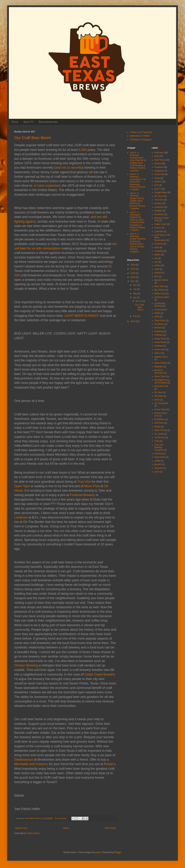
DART (157, 313)
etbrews (158, 163)
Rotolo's (158, 182)
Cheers (158, 228)
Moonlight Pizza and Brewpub (162, 381)
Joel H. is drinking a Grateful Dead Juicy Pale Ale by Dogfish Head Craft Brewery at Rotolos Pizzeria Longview (138, 162)
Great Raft (159, 174)
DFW (157, 317)
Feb (135, 316)
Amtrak (158, 273)
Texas (157, 178)
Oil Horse (159, 196)
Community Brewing (160, 305)
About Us (28, 122)
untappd (158, 211)
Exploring (159, 331)
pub (156, 262)
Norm (157, 400)
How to (158, 353)
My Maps (159, 396)
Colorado (159, 231)
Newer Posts (21, 828)
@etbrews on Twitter (140, 136)
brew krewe (160, 457)
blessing (158, 453)
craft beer (159, 153)
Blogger (118, 852)
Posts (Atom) (33, 833)
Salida (157, 427)
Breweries (159, 214)
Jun (135, 289)
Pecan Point (160, 410)
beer (157, 156)
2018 (133, 277)
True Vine (159, 200)
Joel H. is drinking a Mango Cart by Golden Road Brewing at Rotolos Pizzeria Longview (138, 201)
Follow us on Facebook (141, 132)
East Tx (158, 189)
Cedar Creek (160, 224)
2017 (133, 281)
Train (157, 441)
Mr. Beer (158, 392)
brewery (158, 203)
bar (156, 258)
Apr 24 (139, 301)
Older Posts (110, 828)
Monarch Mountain (159, 371)
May (135, 293)
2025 (133, 265)
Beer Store (159, 286)
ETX (156, 185)
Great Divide (160, 342)
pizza (157, 472)
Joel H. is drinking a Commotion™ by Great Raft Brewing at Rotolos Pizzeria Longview (138, 182)
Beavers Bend (161, 280)
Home (15, 122)
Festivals (159, 335)
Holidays (158, 346)
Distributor (159, 324)
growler (158, 464)
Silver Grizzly (161, 430)
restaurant (159, 207)
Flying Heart (160, 339)
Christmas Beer (162, 297)
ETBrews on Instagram (141, 140)
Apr (135, 298)
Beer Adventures (48, 122)
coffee (157, 461)
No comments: (61, 818)
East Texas (160, 160)
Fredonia (159, 244)
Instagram (159, 171)
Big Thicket (160, 290)
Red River (159, 423)
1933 (157, 269)
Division (158, 328)
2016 (133, 321)
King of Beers (161, 363)
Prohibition (159, 419)
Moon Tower (160, 376)
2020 (133, 269)
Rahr (157, 247)
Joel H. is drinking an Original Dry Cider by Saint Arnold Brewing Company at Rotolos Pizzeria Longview (138, 221)
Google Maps (161, 192)
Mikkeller (159, 367)
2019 (133, 273)
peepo (98, 852)
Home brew (160, 350)
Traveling (159, 251)
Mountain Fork (161, 386)
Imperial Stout (161, 357)
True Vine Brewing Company (159, 447)
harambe (159, 468)
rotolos (158, 265)
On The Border (161, 403)
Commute (159, 310)
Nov (135, 285)
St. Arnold (159, 434)
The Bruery (160, 437)
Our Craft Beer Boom (33, 138)
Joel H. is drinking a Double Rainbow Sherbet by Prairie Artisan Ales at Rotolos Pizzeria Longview (138, 243)
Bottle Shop (160, 294)
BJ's (156, 277)
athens (158, 255)
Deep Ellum (160, 320)
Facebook (159, 167)
